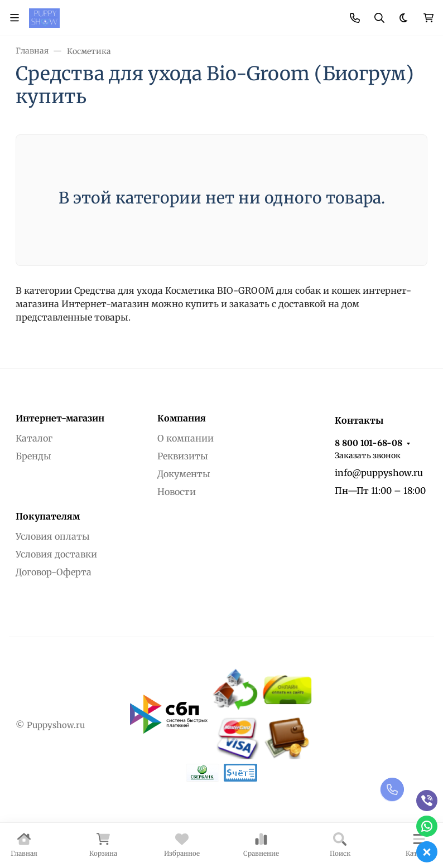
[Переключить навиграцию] (15, 18)
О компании (186, 438)
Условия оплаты (53, 536)
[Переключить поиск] (379, 18)
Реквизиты (183, 456)
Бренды (33, 456)
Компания (182, 418)
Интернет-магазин (60, 418)
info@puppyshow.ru (379, 473)
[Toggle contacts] (355, 18)
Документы (184, 474)
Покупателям (48, 516)
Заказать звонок (368, 455)
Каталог (34, 438)
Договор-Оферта (54, 572)
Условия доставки (56, 554)
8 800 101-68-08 (369, 443)
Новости (177, 492)
